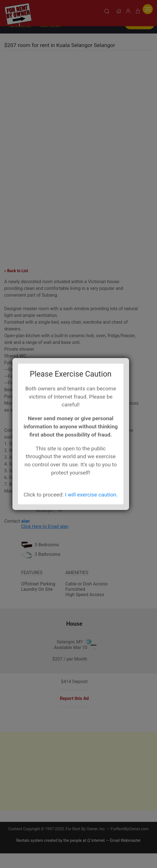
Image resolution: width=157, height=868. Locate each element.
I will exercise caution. (91, 495)
